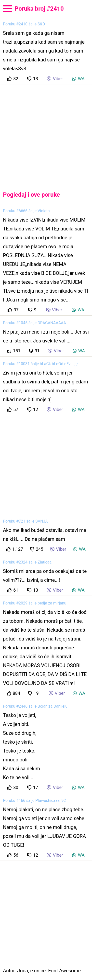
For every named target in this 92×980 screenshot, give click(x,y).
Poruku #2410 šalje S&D (24, 24)
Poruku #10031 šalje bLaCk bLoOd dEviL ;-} (40, 364)
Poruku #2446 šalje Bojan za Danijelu (35, 706)
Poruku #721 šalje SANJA (25, 521)
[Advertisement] (46, 134)
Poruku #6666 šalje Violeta (26, 211)
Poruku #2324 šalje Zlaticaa (27, 562)
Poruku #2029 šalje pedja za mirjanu (35, 603)
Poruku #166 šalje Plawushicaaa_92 (34, 801)
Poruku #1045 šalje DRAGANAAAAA (34, 323)
